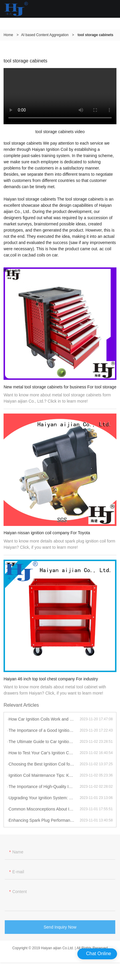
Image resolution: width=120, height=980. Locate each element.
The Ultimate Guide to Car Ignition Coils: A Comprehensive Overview (44, 742)
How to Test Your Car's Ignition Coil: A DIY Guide (44, 753)
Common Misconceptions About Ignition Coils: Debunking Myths (44, 809)
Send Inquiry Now (60, 929)
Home (8, 35)
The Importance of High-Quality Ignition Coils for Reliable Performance (44, 787)
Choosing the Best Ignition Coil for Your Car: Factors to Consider (44, 764)
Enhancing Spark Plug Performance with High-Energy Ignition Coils (44, 820)
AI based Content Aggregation (45, 35)
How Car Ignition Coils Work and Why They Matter (44, 719)
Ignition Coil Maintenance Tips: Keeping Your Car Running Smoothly (44, 775)
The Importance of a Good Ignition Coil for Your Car (44, 730)
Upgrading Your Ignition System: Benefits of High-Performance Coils (44, 798)
